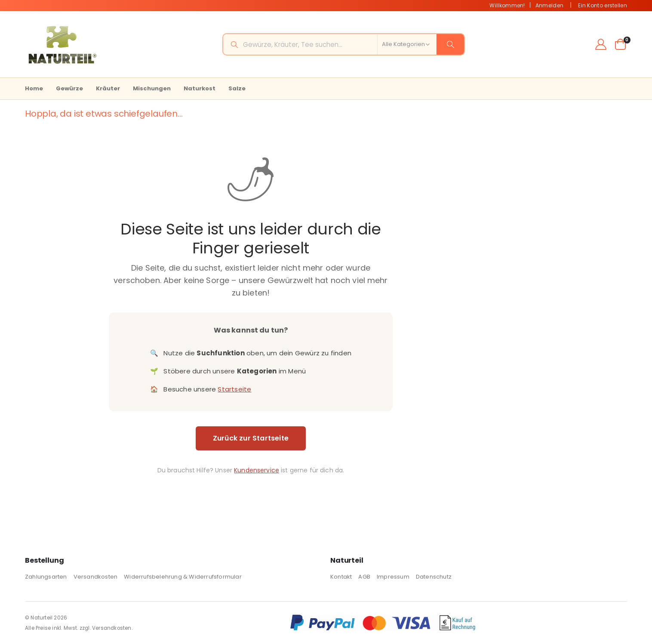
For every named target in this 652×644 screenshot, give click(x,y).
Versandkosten (96, 577)
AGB (364, 577)
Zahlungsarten (46, 577)
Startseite (234, 389)
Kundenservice (256, 470)
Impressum (393, 577)
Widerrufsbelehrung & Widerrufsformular (183, 577)
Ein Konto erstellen (603, 5)
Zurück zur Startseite (249, 438)
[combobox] (344, 44)
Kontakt (341, 577)
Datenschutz (434, 577)
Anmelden (549, 5)
